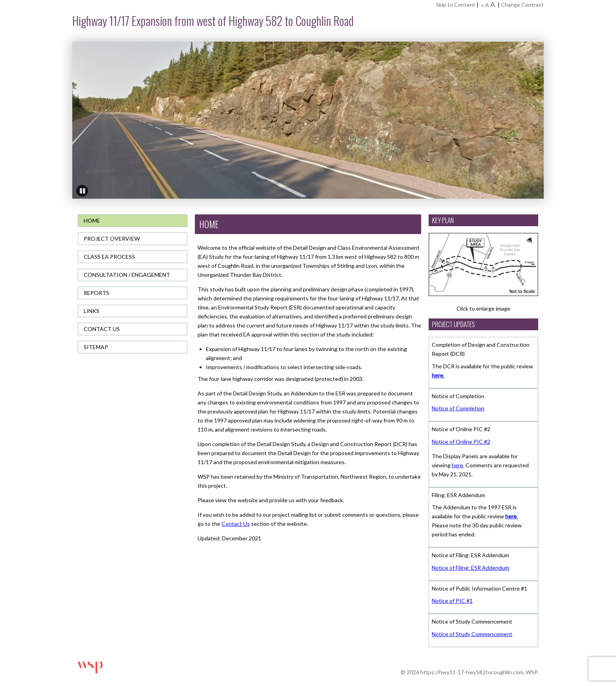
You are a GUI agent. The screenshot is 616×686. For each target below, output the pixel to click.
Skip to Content (456, 5)
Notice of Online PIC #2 (461, 442)
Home (92, 220)
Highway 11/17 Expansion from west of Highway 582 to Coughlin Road (213, 21)
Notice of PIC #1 (452, 601)
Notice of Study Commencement (472, 634)
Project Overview (112, 239)
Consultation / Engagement (127, 275)
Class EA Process (109, 257)
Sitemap (96, 347)
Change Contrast (522, 5)
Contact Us (102, 329)
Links (92, 311)
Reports (96, 293)
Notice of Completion (458, 408)
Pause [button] (82, 191)
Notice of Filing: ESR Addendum (470, 568)
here (457, 465)
